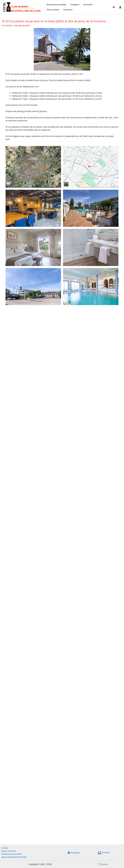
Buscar (103, 864)
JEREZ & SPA (77, 74)
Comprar (75, 5)
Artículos (88, 5)
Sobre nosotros (9, 851)
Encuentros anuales (57, 5)
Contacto (68, 10)
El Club (5, 848)
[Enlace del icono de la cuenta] (120, 7)
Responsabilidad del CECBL (14, 857)
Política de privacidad (11, 854)
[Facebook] (74, 853)
